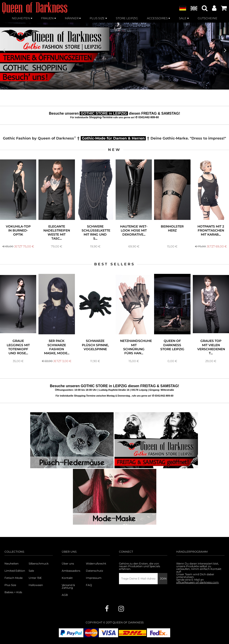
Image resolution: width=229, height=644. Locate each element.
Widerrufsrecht (96, 564)
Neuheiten (12, 564)
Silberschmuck (39, 564)
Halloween (36, 585)
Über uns (68, 564)
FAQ (89, 585)
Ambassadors (71, 571)
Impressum (94, 578)
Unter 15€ (35, 578)
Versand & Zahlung (68, 586)
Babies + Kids (13, 592)
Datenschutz (94, 571)
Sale (31, 571)
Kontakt (67, 578)
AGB (65, 595)
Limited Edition (15, 571)
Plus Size (10, 585)
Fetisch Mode (14, 578)
